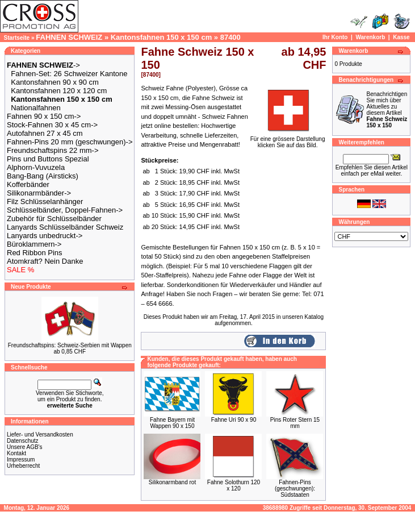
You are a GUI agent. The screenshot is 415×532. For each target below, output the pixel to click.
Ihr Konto (335, 37)
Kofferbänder (28, 184)
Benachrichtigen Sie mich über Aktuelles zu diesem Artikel (387, 110)
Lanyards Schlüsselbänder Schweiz (65, 227)
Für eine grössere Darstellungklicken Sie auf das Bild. (288, 140)
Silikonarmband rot (172, 482)
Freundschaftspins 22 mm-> (53, 150)
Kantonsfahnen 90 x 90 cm (55, 82)
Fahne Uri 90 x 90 (234, 420)
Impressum (21, 460)
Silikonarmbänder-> (39, 193)
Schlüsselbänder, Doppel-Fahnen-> (65, 210)
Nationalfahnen (35, 108)
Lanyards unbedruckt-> (45, 236)
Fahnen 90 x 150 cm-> (44, 116)
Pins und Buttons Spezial (48, 159)
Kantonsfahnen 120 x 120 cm (59, 91)
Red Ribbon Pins (35, 253)
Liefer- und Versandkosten (40, 435)
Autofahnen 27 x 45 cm (45, 133)
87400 (230, 37)
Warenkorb (370, 37)
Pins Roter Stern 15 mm (295, 423)
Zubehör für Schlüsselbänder (54, 219)
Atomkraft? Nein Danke (45, 261)
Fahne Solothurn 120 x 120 (234, 485)
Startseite (17, 38)
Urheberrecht (23, 466)
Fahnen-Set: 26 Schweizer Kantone (69, 74)
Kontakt (16, 453)
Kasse (401, 37)
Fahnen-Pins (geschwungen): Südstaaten (295, 489)
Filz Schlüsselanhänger (45, 201)
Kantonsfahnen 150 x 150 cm (161, 37)
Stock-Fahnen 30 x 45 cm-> (52, 125)
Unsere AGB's (25, 447)
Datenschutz (23, 441)
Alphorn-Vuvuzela (36, 167)
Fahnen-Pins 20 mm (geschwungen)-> (70, 142)
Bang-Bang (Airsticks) (43, 176)
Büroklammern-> (34, 244)
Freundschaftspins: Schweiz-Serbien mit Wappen (70, 345)
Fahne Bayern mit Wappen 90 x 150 (172, 423)
